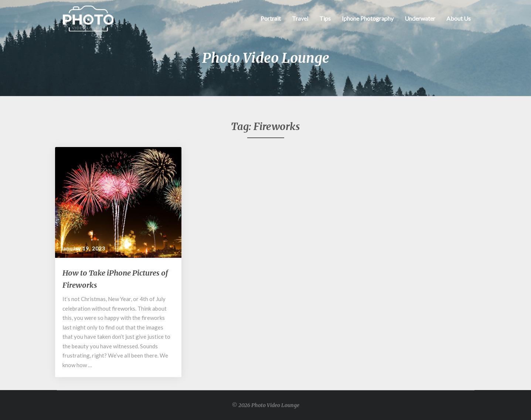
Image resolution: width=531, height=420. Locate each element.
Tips (325, 18)
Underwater (420, 18)
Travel (300, 18)
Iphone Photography (368, 18)
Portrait (271, 18)
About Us (459, 18)
